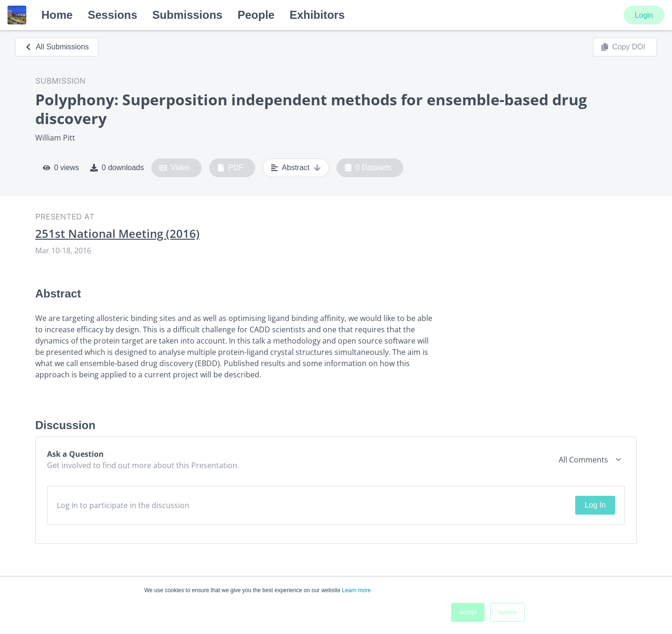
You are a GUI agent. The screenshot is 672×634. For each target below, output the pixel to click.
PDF (230, 168)
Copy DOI (623, 47)
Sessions (113, 15)
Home (57, 15)
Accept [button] (468, 612)
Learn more (356, 590)
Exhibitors (317, 15)
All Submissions (57, 47)
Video (175, 168)
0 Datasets (368, 168)
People (256, 15)
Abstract (296, 168)
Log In (595, 505)
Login (644, 15)
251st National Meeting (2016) (117, 234)
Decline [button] (508, 612)
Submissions (187, 15)
